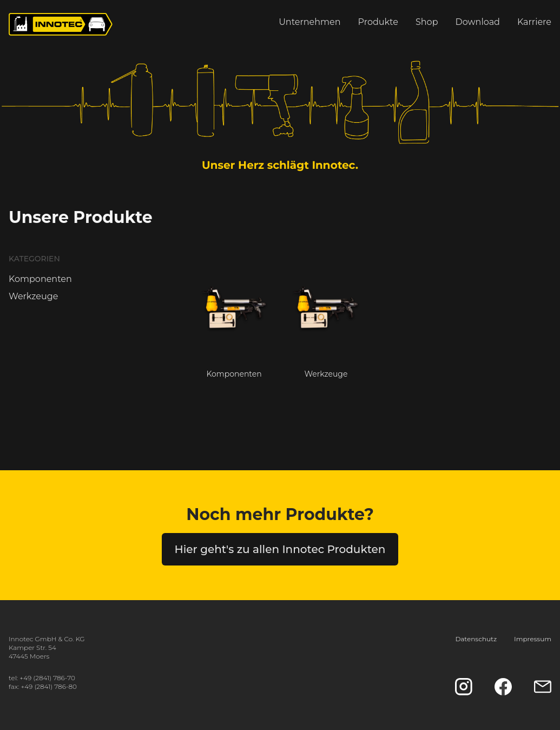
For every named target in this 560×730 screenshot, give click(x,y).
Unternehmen (309, 22)
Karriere (534, 22)
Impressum (533, 639)
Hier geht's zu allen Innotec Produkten (280, 549)
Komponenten (40, 279)
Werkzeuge (33, 296)
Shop (427, 22)
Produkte (378, 22)
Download (478, 22)
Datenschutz (476, 639)
